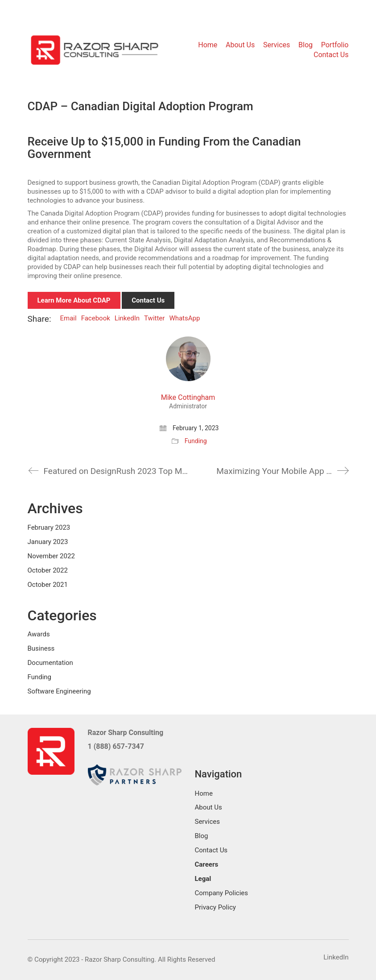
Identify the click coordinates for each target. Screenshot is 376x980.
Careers (207, 864)
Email (68, 318)
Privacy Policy (215, 907)
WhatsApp (184, 318)
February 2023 (49, 527)
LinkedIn (127, 318)
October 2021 (48, 585)
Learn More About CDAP (74, 300)
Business (41, 648)
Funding (196, 441)
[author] (188, 359)
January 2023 (48, 542)
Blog (202, 836)
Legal (203, 879)
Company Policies (222, 893)
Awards (39, 634)
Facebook (96, 318)
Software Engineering (59, 691)
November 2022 (51, 556)
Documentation (50, 663)
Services (208, 822)
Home (204, 793)
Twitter (154, 318)
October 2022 (48, 570)
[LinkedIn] (336, 958)
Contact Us (148, 300)
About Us (209, 807)
